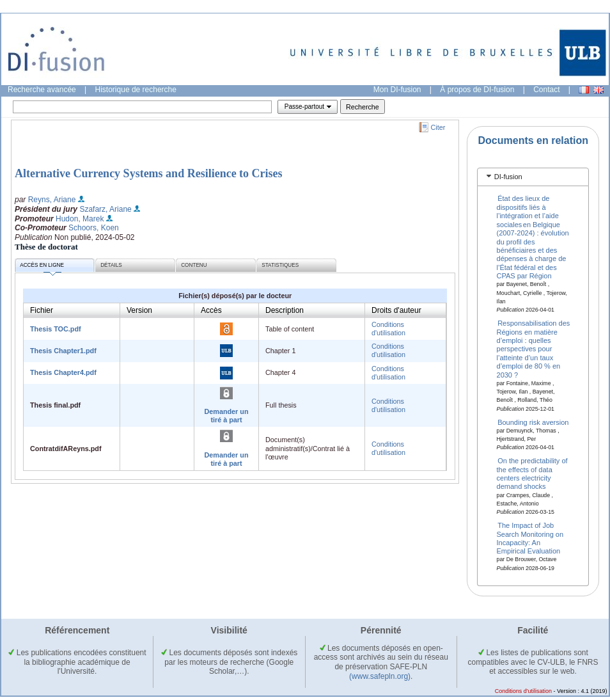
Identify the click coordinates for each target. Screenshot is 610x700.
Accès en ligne (42, 267)
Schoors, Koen (94, 228)
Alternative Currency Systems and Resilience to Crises (149, 173)
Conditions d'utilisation (388, 329)
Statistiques (280, 265)
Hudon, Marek (80, 219)
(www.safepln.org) (380, 676)
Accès (211, 310)
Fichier (42, 310)
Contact (546, 90)
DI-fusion (508, 177)
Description (285, 310)
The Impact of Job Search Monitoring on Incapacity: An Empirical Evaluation (530, 538)
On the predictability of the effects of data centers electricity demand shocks (532, 473)
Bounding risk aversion (533, 422)
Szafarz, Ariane (105, 209)
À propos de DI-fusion (477, 90)
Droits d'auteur (396, 310)
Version (139, 310)
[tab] (533, 177)
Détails (111, 265)
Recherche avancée (42, 90)
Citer (438, 127)
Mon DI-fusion (397, 90)
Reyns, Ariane (52, 200)
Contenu (194, 265)
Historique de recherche (136, 90)
